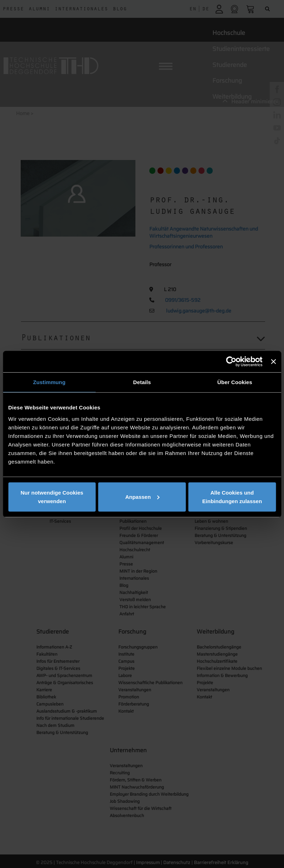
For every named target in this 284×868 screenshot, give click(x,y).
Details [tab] (142, 382)
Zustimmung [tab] (49, 382)
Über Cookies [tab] (235, 382)
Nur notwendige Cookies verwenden (52, 497)
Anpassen (142, 497)
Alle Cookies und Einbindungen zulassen (232, 497)
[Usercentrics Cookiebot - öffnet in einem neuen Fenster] (231, 362)
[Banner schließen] (273, 362)
